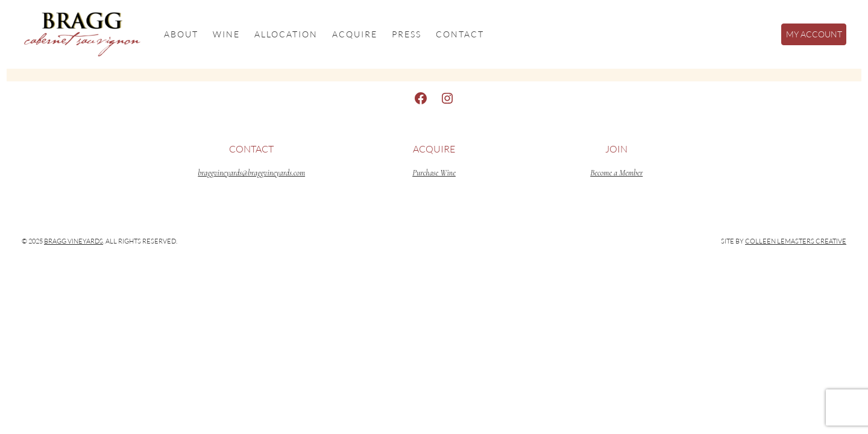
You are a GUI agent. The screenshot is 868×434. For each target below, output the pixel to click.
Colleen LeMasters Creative (796, 241)
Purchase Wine (434, 173)
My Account (814, 34)
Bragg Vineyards (74, 241)
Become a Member (616, 173)
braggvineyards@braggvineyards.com (251, 173)
